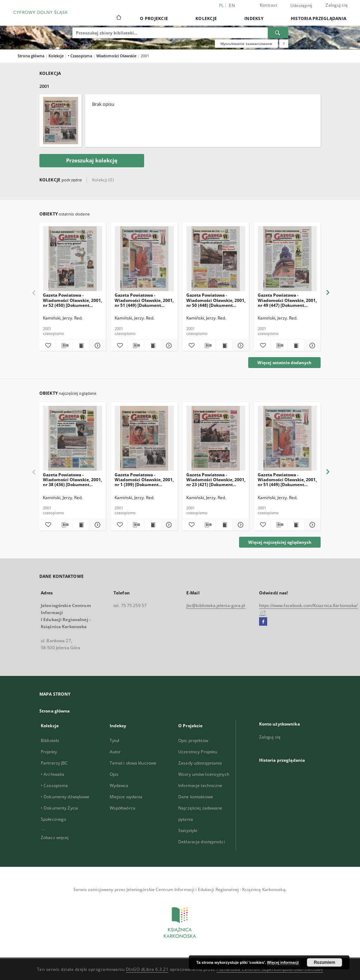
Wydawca (119, 785)
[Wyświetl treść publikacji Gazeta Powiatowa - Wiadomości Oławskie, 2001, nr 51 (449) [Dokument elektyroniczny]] (153, 346)
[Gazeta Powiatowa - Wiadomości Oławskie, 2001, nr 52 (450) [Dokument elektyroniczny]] (73, 259)
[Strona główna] (118, 18)
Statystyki (188, 830)
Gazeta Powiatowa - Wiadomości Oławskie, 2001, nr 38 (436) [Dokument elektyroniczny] (72, 480)
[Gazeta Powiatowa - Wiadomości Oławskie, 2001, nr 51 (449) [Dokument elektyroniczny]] (144, 259)
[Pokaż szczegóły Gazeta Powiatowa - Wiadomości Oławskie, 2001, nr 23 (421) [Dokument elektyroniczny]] (240, 525)
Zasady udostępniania (200, 763)
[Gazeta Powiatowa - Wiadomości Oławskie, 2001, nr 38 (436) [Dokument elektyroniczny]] (73, 439)
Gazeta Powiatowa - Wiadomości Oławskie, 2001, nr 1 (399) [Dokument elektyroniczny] (144, 480)
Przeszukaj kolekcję (92, 160)
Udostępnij (301, 6)
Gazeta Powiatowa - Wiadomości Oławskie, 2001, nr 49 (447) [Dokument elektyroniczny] (287, 300)
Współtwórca (123, 808)
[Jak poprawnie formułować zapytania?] (284, 44)
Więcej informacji (283, 962)
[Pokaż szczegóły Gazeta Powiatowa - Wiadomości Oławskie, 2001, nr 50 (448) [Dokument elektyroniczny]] (240, 346)
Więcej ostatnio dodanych (284, 363)
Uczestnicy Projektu (198, 752)
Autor (115, 752)
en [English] (232, 5)
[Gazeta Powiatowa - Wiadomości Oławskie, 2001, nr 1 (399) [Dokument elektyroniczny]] (144, 439)
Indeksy (254, 18)
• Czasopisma (81, 56)
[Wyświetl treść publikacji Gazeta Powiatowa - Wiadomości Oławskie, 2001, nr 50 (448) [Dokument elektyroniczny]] (224, 346)
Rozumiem (325, 962)
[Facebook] (263, 622)
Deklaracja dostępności (202, 842)
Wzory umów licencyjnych (204, 774)
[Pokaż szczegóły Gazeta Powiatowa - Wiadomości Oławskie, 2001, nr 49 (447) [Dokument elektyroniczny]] (311, 346)
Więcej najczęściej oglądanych (280, 542)
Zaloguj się (337, 5)
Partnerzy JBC (54, 763)
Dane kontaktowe (196, 797)
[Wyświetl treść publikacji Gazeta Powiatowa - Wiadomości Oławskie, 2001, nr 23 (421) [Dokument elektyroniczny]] (224, 525)
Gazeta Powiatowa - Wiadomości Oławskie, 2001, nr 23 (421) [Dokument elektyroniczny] (216, 480)
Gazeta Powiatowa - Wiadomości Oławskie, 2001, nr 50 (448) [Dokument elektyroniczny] (216, 300)
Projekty (49, 752)
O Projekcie (154, 18)
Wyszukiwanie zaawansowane (246, 44)
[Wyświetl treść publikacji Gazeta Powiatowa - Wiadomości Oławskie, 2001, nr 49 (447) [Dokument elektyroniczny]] (296, 346)
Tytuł (115, 740)
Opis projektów (193, 740)
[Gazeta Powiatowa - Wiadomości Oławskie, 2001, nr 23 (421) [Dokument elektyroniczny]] (216, 439)
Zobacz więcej (55, 837)
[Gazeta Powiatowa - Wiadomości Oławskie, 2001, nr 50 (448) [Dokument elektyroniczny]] (216, 259)
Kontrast (268, 5)
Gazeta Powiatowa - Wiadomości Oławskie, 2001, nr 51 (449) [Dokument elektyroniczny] (144, 300)
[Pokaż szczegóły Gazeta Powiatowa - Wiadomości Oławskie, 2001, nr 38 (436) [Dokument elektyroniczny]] (96, 525)
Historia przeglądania (319, 18)
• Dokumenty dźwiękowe (65, 797)
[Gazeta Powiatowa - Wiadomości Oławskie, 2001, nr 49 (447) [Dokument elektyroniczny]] (287, 259)
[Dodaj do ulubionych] (47, 346)
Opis (114, 774)
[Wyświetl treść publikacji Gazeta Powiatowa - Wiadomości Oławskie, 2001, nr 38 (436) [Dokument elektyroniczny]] (81, 525)
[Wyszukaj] (278, 33)
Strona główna (31, 56)
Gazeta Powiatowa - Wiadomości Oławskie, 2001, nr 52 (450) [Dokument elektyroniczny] (72, 300)
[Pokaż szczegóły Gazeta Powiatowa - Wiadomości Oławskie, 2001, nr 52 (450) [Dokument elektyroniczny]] (96, 346)
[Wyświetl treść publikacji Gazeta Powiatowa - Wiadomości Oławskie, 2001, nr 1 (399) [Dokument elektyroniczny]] (153, 525)
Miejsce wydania (126, 797)
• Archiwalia (53, 774)
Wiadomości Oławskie (117, 56)
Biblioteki (50, 740)
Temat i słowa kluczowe (133, 763)
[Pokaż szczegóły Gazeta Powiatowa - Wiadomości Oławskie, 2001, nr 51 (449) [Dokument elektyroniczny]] (168, 346)
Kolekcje (206, 18)
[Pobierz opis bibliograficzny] (64, 346)
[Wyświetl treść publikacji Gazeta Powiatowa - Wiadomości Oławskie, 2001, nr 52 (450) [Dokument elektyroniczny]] (81, 346)
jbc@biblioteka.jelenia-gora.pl (216, 605)
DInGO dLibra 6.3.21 (147, 969)
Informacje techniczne (200, 785)
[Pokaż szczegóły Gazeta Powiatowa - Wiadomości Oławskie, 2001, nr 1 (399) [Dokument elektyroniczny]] (168, 525)
